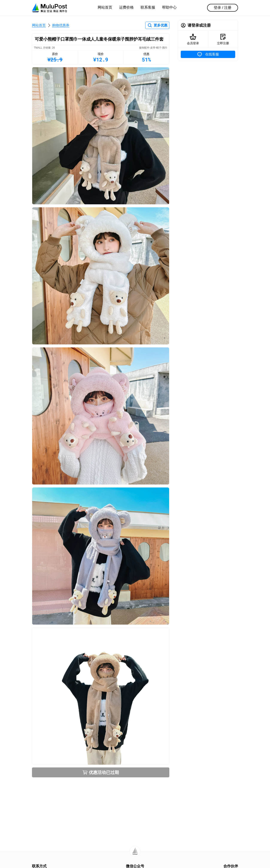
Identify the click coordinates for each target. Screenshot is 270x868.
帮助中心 (169, 7)
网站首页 (105, 7)
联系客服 (148, 7)
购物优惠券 (61, 25)
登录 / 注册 (223, 8)
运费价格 (126, 7)
